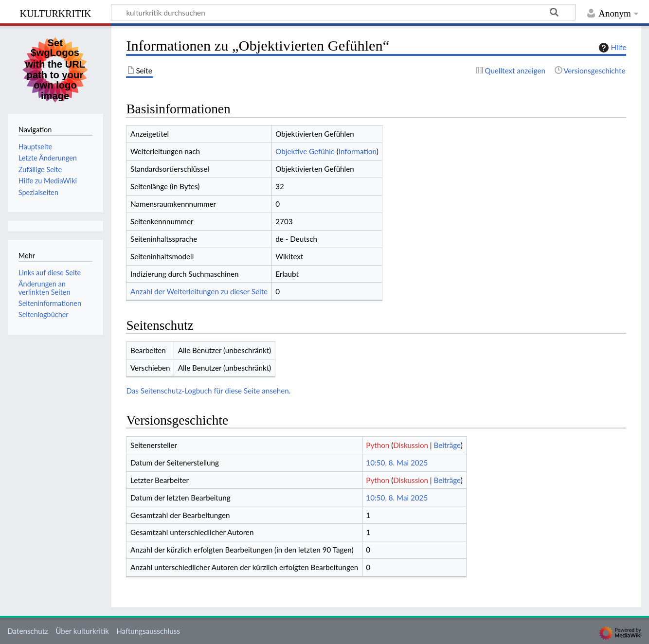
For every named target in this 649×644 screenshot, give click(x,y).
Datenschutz (28, 631)
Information (358, 151)
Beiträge (447, 445)
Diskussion (411, 445)
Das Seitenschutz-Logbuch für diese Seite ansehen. (208, 391)
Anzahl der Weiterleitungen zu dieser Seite (199, 291)
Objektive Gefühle (305, 151)
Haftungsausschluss (148, 631)
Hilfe (612, 48)
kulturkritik (55, 12)
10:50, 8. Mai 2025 (397, 463)
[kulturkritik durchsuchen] (343, 12)
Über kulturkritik (82, 631)
